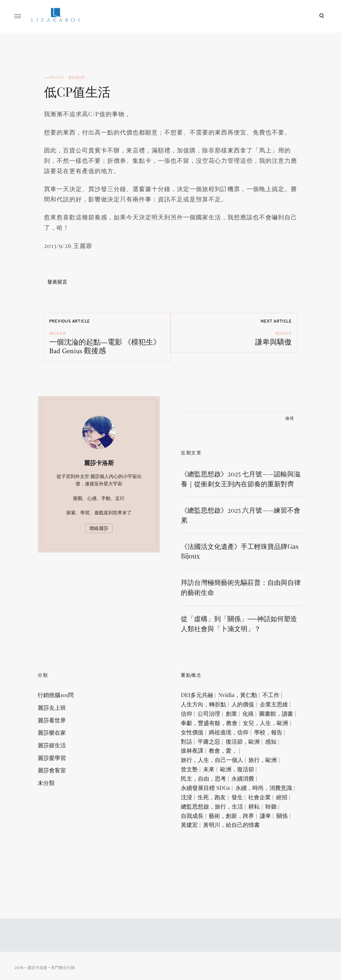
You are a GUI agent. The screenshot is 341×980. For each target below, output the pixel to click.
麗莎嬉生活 (58, 768)
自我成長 (198, 872)
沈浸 (255, 843)
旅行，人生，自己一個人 (218, 804)
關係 (193, 882)
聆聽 (277, 862)
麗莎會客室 (58, 794)
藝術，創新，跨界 (238, 872)
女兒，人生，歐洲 (210, 764)
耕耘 (260, 862)
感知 (260, 784)
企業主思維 (201, 735)
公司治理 (249, 735)
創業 (271, 735)
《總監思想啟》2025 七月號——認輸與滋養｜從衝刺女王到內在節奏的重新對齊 (240, 494)
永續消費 (249, 823)
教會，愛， (229, 794)
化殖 (193, 745)
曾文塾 (196, 813)
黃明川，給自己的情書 (254, 882)
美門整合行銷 (65, 970)
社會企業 (249, 853)
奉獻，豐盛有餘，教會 (215, 755)
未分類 (52, 807)
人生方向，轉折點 (210, 725)
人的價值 (249, 725)
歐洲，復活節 (243, 813)
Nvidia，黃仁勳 (244, 716)
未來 (215, 813)
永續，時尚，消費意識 (215, 843)
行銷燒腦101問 (62, 716)
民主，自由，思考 (210, 823)
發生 (226, 853)
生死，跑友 (201, 853)
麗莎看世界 (77, 77)
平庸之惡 (198, 784)
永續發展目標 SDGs (212, 833)
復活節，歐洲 (232, 784)
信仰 (226, 735)
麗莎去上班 (58, 729)
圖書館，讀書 (221, 745)
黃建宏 (212, 882)
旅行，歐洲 (269, 804)
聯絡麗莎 (99, 539)
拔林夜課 (198, 794)
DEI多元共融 (203, 716)
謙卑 (271, 872)
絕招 (271, 853)
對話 (271, 774)
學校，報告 (246, 774)
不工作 (277, 716)
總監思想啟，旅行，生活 (218, 862)
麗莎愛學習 (58, 781)
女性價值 (249, 764)
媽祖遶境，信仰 (207, 774)
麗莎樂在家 (58, 755)
